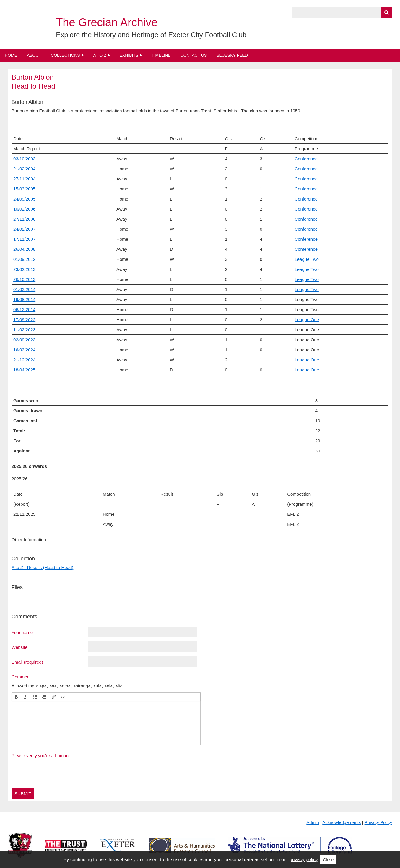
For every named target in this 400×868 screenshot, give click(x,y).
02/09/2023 (24, 340)
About (34, 55)
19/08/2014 (24, 299)
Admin (313, 822)
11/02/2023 (24, 330)
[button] (17, 697)
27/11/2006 (24, 219)
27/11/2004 (24, 179)
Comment (21, 677)
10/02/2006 (24, 209)
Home (11, 55)
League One (307, 320)
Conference (306, 159)
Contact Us (194, 55)
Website (19, 647)
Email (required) (27, 662)
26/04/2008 (24, 249)
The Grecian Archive (107, 22)
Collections (65, 55)
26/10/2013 (24, 279)
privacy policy (304, 860)
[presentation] (17, 697)
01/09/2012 (24, 259)
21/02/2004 (24, 169)
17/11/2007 (24, 239)
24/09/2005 (24, 199)
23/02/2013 (24, 269)
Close (328, 860)
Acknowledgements (342, 822)
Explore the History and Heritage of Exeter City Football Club (151, 35)
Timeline (161, 55)
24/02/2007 (24, 229)
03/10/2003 (24, 159)
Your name (22, 632)
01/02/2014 (24, 289)
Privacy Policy (378, 822)
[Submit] (387, 13)
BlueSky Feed (232, 55)
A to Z (100, 55)
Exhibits (129, 55)
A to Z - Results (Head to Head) (42, 567)
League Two (306, 259)
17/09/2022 (24, 320)
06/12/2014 (24, 309)
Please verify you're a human (40, 755)
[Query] (342, 13)
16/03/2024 (24, 350)
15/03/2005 (24, 189)
